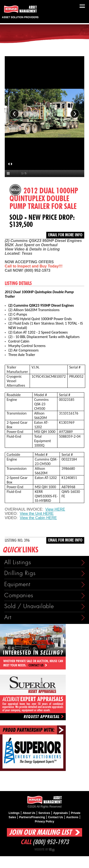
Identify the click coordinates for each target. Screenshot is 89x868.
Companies (19, 595)
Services (44, 813)
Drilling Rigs (20, 573)
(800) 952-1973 (51, 842)
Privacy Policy (44, 821)
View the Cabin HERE (38, 518)
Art (8, 617)
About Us (29, 813)
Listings (14, 813)
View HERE (55, 509)
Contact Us (55, 817)
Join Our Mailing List (40, 832)
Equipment (17, 584)
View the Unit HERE (37, 514)
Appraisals (60, 813)
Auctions (72, 817)
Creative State (52, 850)
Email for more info (65, 235)
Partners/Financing (32, 817)
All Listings (18, 562)
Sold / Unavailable (29, 606)
